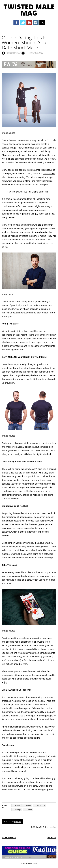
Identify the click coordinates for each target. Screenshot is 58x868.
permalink (51, 827)
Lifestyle (18, 822)
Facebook (16, 23)
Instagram (36, 23)
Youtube (29, 23)
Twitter (23, 23)
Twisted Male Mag (29, 10)
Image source (8, 133)
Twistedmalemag (13, 53)
